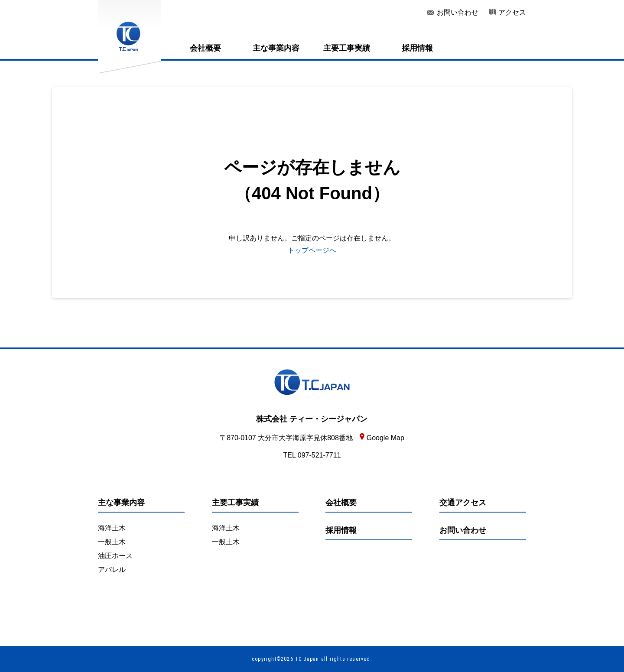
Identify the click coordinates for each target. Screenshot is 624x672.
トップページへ (312, 250)
